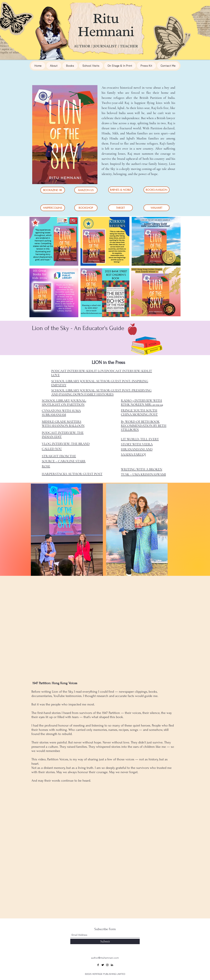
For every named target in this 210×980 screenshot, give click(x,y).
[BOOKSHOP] (86, 208)
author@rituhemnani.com (105, 958)
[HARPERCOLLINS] (53, 208)
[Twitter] (103, 965)
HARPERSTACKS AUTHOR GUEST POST (72, 474)
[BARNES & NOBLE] (120, 190)
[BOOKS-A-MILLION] (156, 190)
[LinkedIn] (112, 965)
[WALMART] (156, 208)
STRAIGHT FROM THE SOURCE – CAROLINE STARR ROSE (64, 461)
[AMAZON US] (86, 190)
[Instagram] (107, 965)
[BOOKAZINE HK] (53, 190)
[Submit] (105, 941)
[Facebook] (98, 965)
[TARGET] (120, 208)
